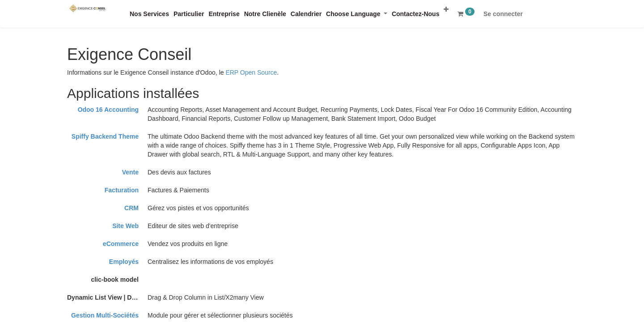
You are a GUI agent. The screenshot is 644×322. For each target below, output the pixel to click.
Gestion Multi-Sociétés (105, 315)
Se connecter (503, 14)
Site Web (125, 226)
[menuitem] (149, 14)
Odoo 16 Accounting (108, 110)
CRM (131, 208)
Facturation (122, 190)
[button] (446, 9)
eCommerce (121, 244)
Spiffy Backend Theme (105, 136)
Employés (124, 262)
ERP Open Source (251, 72)
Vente (130, 172)
